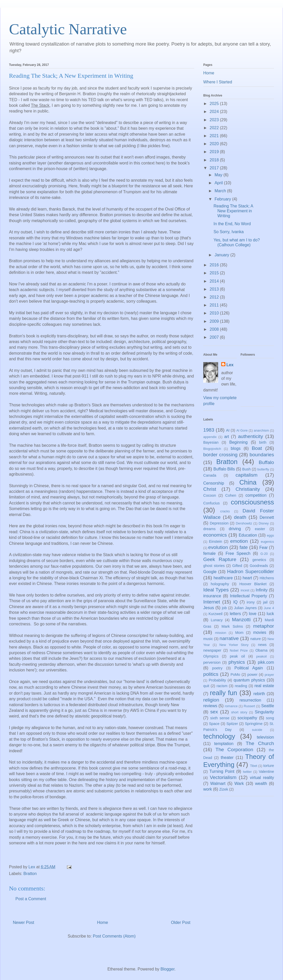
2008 (215, 329)
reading (241, 686)
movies (260, 632)
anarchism (261, 430)
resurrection (250, 700)
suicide (257, 730)
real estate (264, 686)
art (227, 437)
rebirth (259, 694)
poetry (217, 668)
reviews (210, 706)
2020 (215, 144)
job (224, 608)
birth (263, 442)
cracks (225, 511)
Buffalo (266, 462)
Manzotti (241, 620)
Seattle (268, 706)
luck (270, 614)
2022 (215, 128)
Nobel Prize (239, 650)
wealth (261, 784)
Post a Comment (31, 899)
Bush (247, 469)
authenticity (250, 436)
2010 (215, 313)
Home (103, 922)
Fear (264, 548)
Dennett (267, 517)
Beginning (238, 442)
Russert (249, 706)
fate (244, 547)
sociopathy (247, 718)
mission (221, 633)
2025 (215, 104)
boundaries (262, 455)
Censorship (214, 483)
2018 (215, 160)
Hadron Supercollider (251, 571)
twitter (247, 772)
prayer (269, 675)
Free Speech (238, 553)
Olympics (211, 656)
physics (237, 662)
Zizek (224, 789)
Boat (257, 448)
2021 (215, 136)
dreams (209, 529)
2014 (215, 281)
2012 (215, 297)
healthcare (223, 578)
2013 (215, 289)
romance (231, 706)
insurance (212, 596)
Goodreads (259, 566)
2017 (215, 168)
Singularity (264, 712)
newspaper (212, 650)
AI (228, 430)
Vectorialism (223, 777)
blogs (236, 448)
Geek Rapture (220, 559)
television (265, 737)
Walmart (218, 784)
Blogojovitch (212, 449)
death (240, 517)
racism (222, 686)
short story (239, 712)
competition (256, 495)
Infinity (262, 590)
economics (215, 535)
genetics (259, 560)
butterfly (263, 469)
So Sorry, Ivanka (229, 232)
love (253, 614)
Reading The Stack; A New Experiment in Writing (233, 211)
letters (235, 614)
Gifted (237, 566)
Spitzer (232, 724)
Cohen (231, 495)
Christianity (248, 489)
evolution (218, 547)
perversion (212, 662)
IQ (236, 602)
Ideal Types (216, 590)
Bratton (30, 874)
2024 (215, 112)
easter (260, 529)
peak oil (237, 656)
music (208, 639)
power (253, 675)
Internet (212, 602)
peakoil (262, 656)
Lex (230, 365)
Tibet (254, 766)
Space (214, 724)
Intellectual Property (249, 596)
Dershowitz (244, 523)
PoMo (235, 675)
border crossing (220, 455)
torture (269, 766)
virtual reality (262, 778)
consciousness (252, 502)
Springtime (254, 724)
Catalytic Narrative (68, 29)
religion (211, 700)
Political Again (249, 668)
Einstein (215, 541)
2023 (215, 120)
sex (214, 712)
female (209, 553)
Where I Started (218, 82)
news (262, 645)
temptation (224, 744)
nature (256, 639)
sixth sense (220, 718)
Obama (262, 650)
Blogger (167, 969)
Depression (219, 523)
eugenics (267, 542)
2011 (215, 305)
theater (227, 758)
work (208, 789)
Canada (210, 475)
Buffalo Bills (224, 469)
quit (206, 686)
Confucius (211, 503)
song (270, 718)
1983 (209, 430)
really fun (224, 693)
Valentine (266, 772)
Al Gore (242, 430)
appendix (210, 437)
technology (219, 736)
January (222, 255)
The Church (260, 743)
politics (211, 674)
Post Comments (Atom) (114, 936)
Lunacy (217, 620)
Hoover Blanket (253, 584)
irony (251, 602)
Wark (239, 784)
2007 (215, 337)
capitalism (246, 475)
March (221, 191)
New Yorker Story (234, 645)
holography (220, 584)
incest (245, 590)
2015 (215, 273)
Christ (210, 489)
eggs (270, 535)
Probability (217, 680)
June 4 (269, 608)
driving (235, 529)
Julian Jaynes (245, 608)
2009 (215, 321)
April (219, 183)
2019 (215, 152)
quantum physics (249, 680)
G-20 (264, 554)
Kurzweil (215, 614)
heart (247, 578)
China (248, 482)
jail (265, 602)
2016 (215, 265)
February (223, 199)
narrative (229, 638)
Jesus (209, 608)
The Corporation (234, 750)
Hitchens (267, 578)
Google (210, 572)
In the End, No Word (232, 224)
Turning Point (222, 771)
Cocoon (210, 495)
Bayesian (211, 442)
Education (248, 535)
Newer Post (24, 922)
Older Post (181, 922)
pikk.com (266, 662)
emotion (239, 541)
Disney (264, 523)
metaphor (264, 626)
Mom (239, 633)
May (219, 175)
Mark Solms (232, 626)
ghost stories (214, 566)
